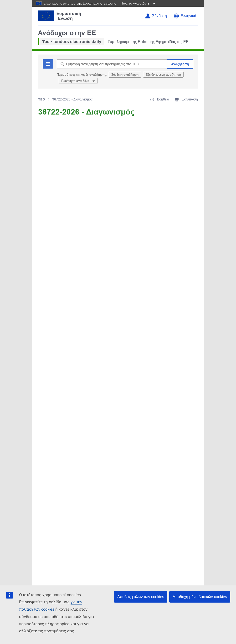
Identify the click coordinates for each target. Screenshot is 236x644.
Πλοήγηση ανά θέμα (76, 81)
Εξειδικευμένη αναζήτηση (163, 75)
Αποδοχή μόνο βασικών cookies (200, 597)
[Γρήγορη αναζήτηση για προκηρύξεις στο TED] (112, 64)
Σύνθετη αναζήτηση (125, 75)
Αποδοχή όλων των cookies (141, 597)
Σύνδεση (159, 16)
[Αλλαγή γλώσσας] (185, 16)
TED (41, 99)
